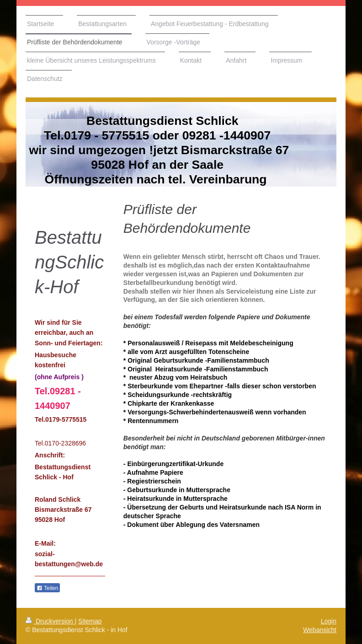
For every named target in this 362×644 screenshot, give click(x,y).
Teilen (47, 588)
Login (329, 621)
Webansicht (320, 630)
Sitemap (90, 621)
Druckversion (50, 621)
